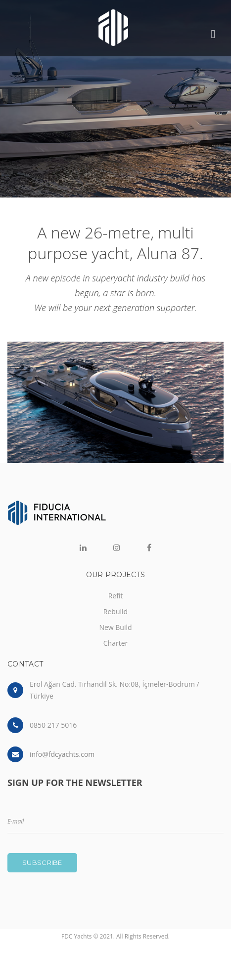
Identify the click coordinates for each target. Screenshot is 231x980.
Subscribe (42, 862)
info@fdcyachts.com (62, 754)
